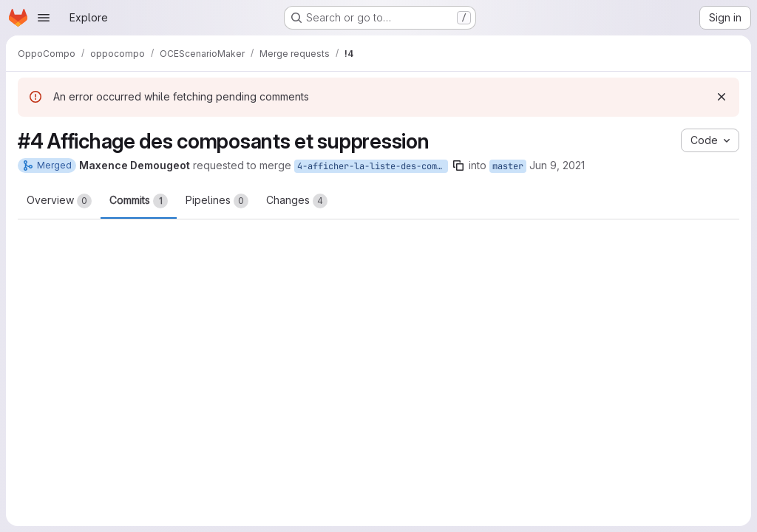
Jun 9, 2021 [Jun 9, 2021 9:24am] (557, 165)
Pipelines (217, 201)
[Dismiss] (722, 97)
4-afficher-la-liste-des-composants (373, 166)
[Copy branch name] (458, 166)
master (508, 166)
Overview (59, 201)
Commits (139, 201)
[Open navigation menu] (44, 18)
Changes (297, 201)
